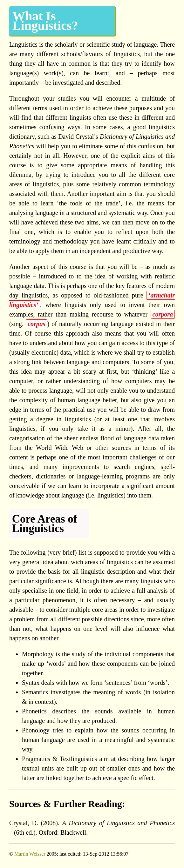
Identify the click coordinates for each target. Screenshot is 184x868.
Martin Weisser (30, 854)
